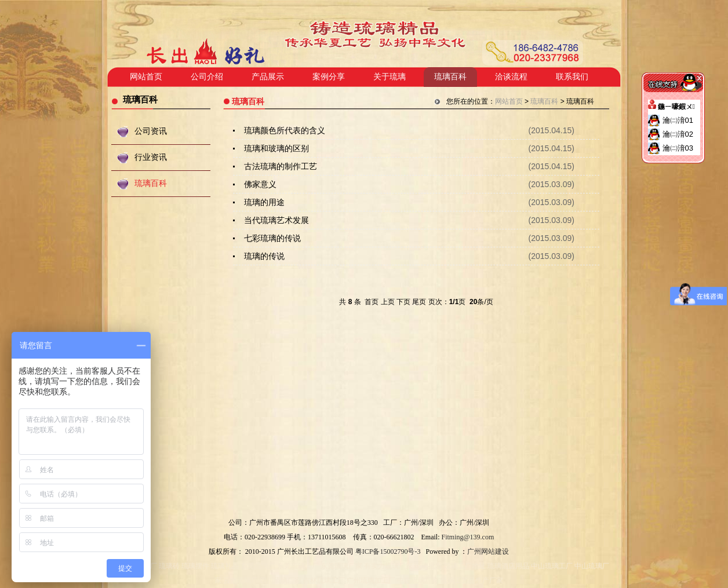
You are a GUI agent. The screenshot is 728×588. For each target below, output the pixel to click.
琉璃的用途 (264, 202)
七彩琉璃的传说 (272, 238)
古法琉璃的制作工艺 (281, 166)
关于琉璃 (390, 77)
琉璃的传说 (264, 256)
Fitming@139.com (468, 537)
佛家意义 (260, 184)
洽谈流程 (511, 77)
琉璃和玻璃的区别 (276, 148)
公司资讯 (151, 131)
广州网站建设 (488, 552)
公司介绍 (207, 77)
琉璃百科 (450, 77)
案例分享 (329, 77)
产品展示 (268, 77)
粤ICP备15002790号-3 (388, 552)
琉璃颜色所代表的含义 (285, 130)
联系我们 (572, 77)
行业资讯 (151, 157)
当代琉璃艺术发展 (276, 220)
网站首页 (146, 77)
